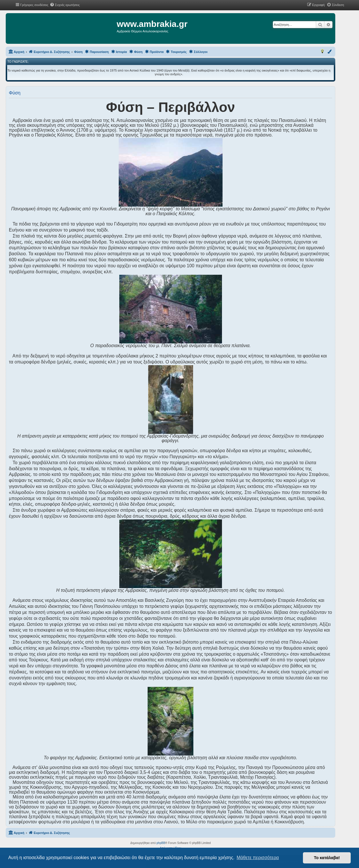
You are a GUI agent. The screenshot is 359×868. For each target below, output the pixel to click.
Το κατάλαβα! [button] (327, 858)
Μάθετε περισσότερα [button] (258, 858)
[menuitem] (65, 5)
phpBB (161, 843)
